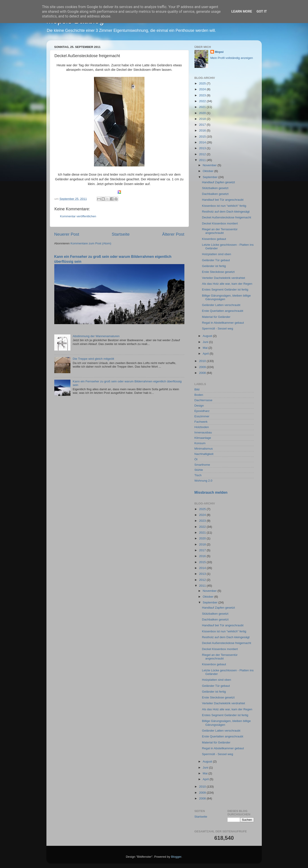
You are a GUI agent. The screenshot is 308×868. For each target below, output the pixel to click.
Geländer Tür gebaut (216, 260)
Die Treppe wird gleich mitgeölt (93, 359)
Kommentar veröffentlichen (78, 216)
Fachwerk (201, 422)
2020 (203, 113)
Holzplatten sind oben (216, 254)
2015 (203, 137)
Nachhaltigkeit (204, 454)
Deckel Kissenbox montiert (220, 223)
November (210, 165)
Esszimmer (202, 416)
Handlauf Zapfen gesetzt (218, 182)
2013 (203, 148)
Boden (199, 395)
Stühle (199, 470)
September (211, 177)
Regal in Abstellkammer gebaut (223, 323)
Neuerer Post (67, 234)
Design (199, 406)
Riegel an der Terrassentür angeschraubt (220, 231)
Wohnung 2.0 (203, 481)
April (206, 354)
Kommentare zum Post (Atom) (91, 243)
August (208, 336)
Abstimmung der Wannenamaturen (96, 336)
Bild (197, 389)
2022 (203, 101)
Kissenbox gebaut (214, 239)
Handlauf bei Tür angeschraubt (223, 200)
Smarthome (202, 465)
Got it (262, 11)
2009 (203, 367)
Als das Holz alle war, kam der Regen (227, 284)
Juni (206, 342)
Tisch (198, 475)
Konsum (200, 443)
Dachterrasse (203, 400)
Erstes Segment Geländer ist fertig (225, 290)
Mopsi (219, 52)
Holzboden (202, 427)
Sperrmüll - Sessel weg (217, 328)
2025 (203, 83)
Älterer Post (173, 234)
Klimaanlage (203, 438)
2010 (203, 361)
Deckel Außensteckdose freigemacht (226, 217)
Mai (206, 348)
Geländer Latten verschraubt (221, 305)
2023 (203, 95)
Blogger (176, 857)
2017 (203, 125)
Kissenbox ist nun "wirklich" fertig (224, 206)
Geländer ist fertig (214, 266)
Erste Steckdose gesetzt (218, 272)
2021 (203, 107)
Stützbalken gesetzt (215, 188)
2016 (203, 130)
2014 (203, 142)
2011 (203, 160)
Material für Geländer (216, 317)
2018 (203, 119)
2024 (203, 89)
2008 (203, 373)
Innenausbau (203, 432)
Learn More (242, 11)
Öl (196, 459)
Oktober (209, 171)
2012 (203, 154)
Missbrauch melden (211, 492)
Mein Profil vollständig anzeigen (232, 58)
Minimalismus (204, 449)
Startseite (121, 234)
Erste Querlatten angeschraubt (223, 311)
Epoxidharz (202, 411)
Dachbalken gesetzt (215, 194)
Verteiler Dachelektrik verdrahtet (223, 278)
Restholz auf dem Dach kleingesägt (226, 212)
